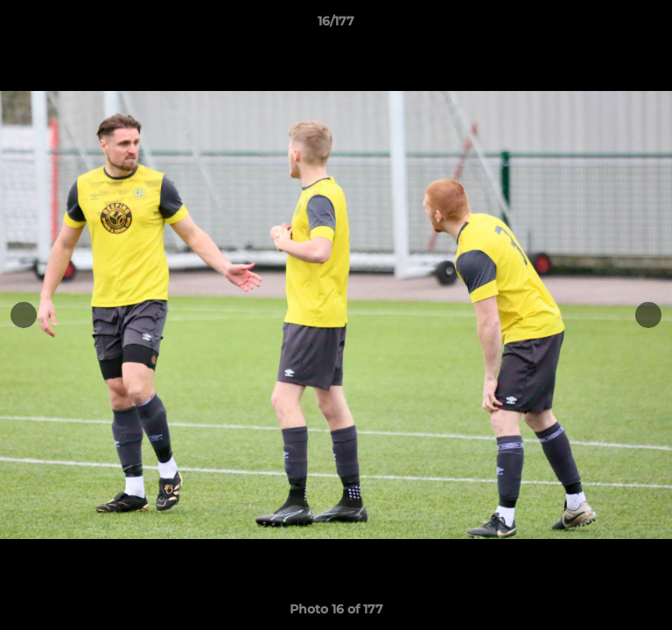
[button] (651, 25)
